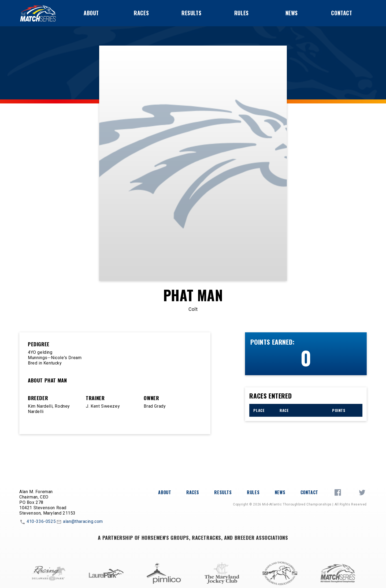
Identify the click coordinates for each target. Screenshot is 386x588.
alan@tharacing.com (79, 522)
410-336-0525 (38, 522)
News (292, 13)
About (91, 13)
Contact (342, 13)
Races (141, 13)
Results (191, 13)
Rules (242, 13)
